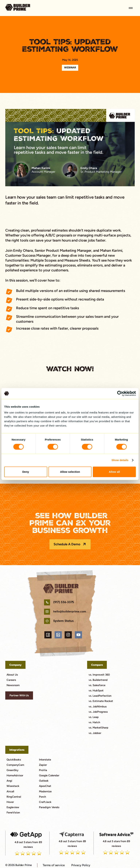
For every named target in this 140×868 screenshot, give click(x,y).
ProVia (43, 770)
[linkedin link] (58, 635)
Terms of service (54, 865)
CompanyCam (15, 765)
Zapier (43, 765)
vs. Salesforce (97, 685)
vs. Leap (94, 717)
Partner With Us (19, 695)
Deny (26, 472)
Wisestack (13, 786)
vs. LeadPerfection (100, 696)
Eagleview (13, 807)
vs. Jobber (95, 733)
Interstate (45, 760)
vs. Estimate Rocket (101, 701)
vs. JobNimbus (98, 706)
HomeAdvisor (15, 775)
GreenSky (12, 770)
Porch (42, 797)
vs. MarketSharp (98, 728)
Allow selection (70, 472)
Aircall (10, 791)
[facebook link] (48, 635)
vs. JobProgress (98, 712)
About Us (12, 675)
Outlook (44, 781)
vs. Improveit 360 (99, 675)
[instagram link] (68, 635)
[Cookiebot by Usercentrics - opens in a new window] (120, 393)
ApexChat (45, 786)
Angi (9, 781)
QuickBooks (14, 760)
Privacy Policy (81, 865)
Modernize (45, 791)
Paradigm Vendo (49, 807)
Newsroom (13, 685)
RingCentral (14, 797)
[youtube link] (78, 635)
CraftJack (45, 802)
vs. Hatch (94, 722)
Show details (120, 460)
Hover (10, 802)
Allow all (114, 472)
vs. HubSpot (96, 690)
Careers (11, 680)
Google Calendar (49, 775)
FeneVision (13, 813)
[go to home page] (18, 8)
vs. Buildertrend (98, 680)
